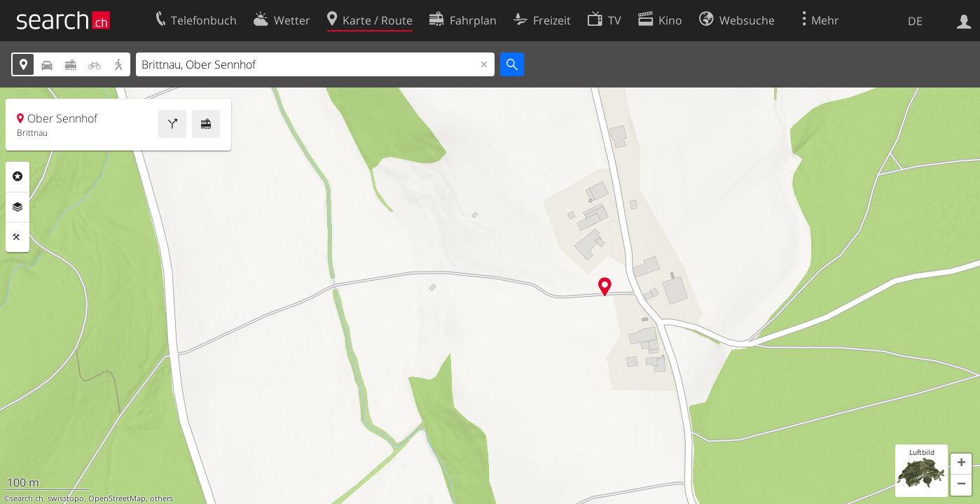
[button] (961, 464)
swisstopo (66, 498)
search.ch (27, 498)
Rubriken (18, 176)
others (161, 498)
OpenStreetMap (117, 498)
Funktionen (18, 237)
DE (915, 21)
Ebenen (18, 207)
